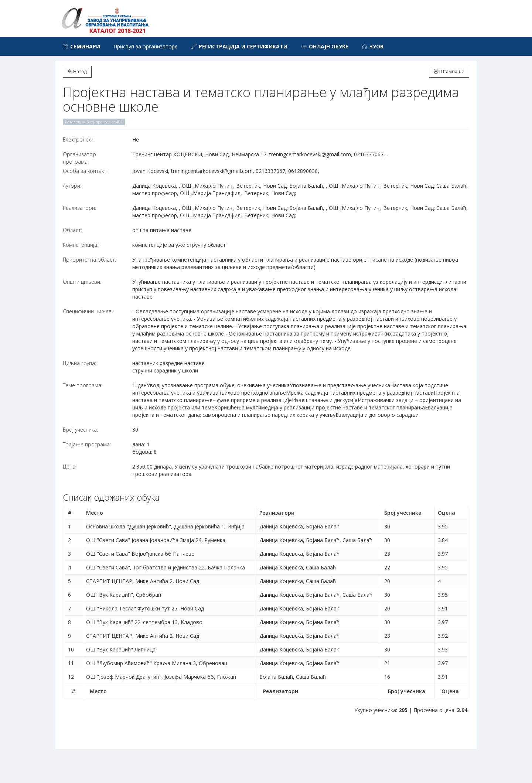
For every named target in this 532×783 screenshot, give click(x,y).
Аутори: (72, 186)
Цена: (70, 467)
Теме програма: (83, 385)
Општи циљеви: (82, 282)
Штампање (449, 72)
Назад (77, 72)
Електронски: (79, 139)
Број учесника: (80, 430)
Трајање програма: (87, 444)
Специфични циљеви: (89, 311)
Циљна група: (79, 363)
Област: (72, 230)
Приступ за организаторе (146, 46)
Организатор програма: (79, 158)
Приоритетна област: (89, 260)
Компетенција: (81, 245)
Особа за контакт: (85, 171)
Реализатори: (79, 208)
